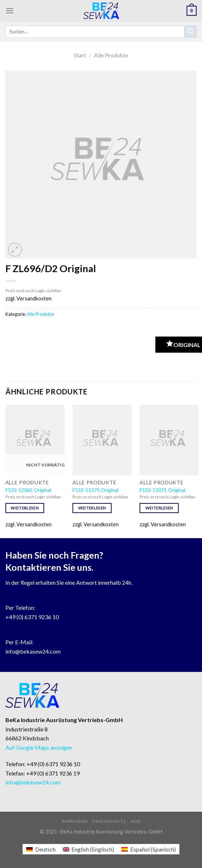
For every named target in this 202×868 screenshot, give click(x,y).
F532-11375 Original (95, 490)
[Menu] (10, 11)
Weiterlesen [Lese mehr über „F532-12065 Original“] (25, 508)
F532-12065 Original (28, 490)
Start (80, 55)
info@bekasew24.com (33, 651)
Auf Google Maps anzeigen (39, 747)
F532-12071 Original (163, 490)
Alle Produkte (111, 55)
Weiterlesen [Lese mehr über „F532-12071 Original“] (159, 508)
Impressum (75, 821)
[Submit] (191, 32)
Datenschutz (109, 821)
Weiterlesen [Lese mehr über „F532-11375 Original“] (92, 508)
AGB (136, 821)
